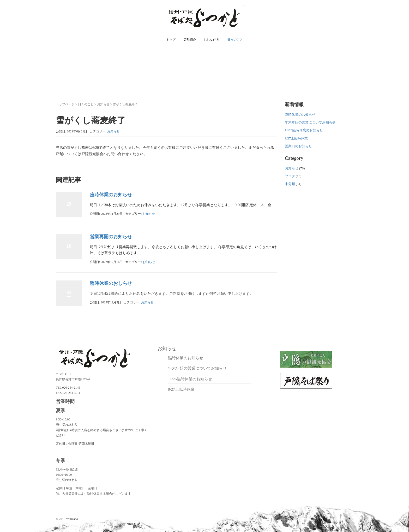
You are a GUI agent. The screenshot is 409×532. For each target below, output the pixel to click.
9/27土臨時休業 (296, 138)
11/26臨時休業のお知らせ (304, 130)
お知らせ (103, 104)
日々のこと (235, 40)
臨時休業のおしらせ (111, 283)
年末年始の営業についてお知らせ (310, 122)
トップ (171, 40)
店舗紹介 (190, 40)
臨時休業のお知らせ (111, 195)
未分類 (290, 184)
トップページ (65, 104)
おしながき (212, 40)
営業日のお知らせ (298, 146)
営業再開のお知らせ (111, 237)
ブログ (290, 176)
